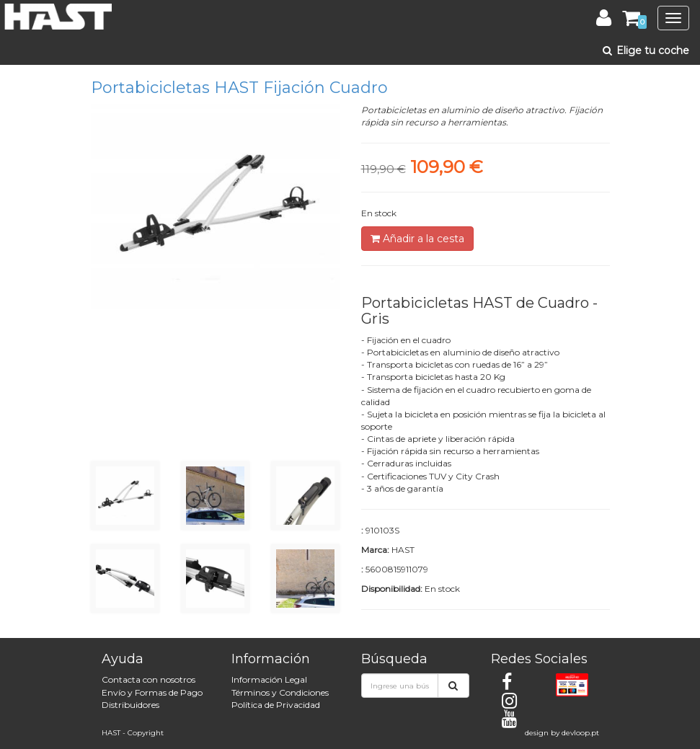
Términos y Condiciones (280, 692)
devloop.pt (580, 733)
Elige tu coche (645, 50)
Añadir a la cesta (417, 239)
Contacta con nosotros (149, 679)
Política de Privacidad (276, 705)
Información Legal (269, 679)
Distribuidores (130, 705)
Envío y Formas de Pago (152, 692)
